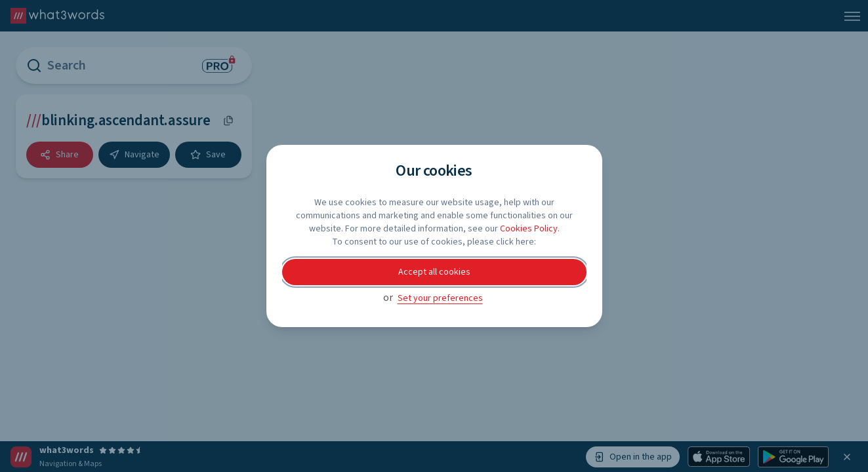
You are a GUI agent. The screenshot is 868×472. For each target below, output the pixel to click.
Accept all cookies (434, 272)
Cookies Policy (529, 229)
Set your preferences (440, 298)
